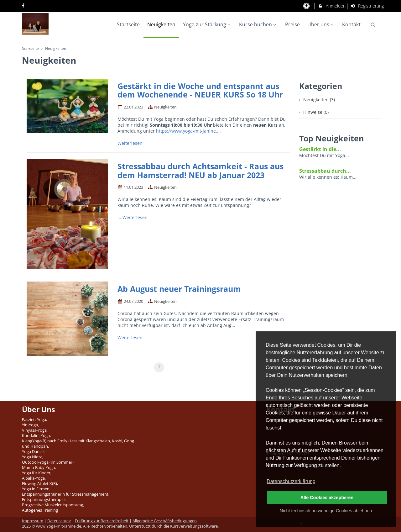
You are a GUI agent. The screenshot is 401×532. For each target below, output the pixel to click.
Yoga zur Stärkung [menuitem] (207, 24)
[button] (373, 25)
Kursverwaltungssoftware (194, 526)
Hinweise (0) (316, 112)
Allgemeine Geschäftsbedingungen (165, 521)
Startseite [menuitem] (128, 24)
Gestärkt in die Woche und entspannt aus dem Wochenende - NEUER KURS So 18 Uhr (200, 90)
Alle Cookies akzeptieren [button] (327, 498)
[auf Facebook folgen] (24, 5)
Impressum (33, 521)
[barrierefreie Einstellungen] (307, 6)
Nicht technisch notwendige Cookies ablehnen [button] (326, 511)
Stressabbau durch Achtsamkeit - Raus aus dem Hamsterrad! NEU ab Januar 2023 (200, 171)
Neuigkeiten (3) (319, 100)
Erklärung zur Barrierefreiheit (102, 521)
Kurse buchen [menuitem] (258, 24)
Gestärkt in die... (320, 149)
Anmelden (332, 6)
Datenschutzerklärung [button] (291, 481)
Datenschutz (59, 521)
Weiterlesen (131, 143)
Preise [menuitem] (292, 24)
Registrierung (367, 6)
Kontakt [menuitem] (351, 24)
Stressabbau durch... (325, 171)
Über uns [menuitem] (321, 24)
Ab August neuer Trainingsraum (179, 289)
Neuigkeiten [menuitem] (161, 24)
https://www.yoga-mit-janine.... (188, 131)
